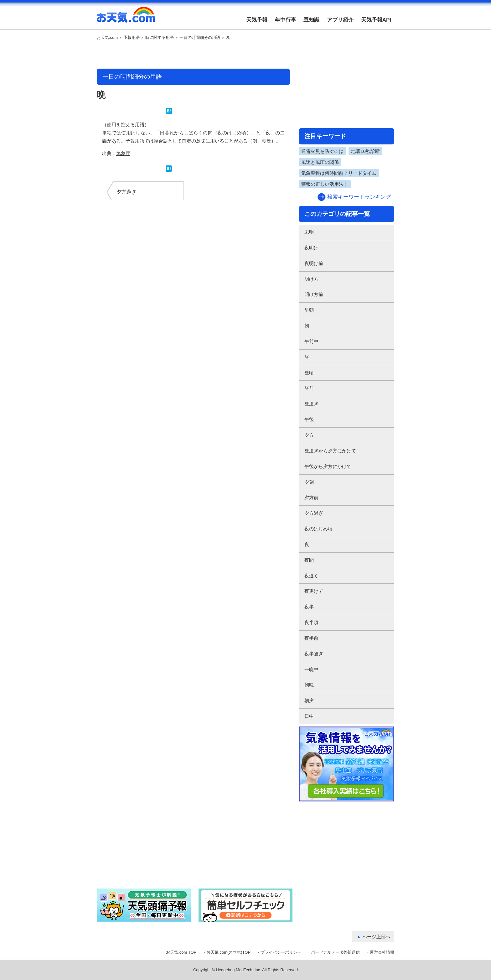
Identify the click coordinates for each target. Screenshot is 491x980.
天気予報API (376, 20)
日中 (309, 716)
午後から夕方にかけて (328, 466)
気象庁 (123, 153)
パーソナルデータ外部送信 (335, 952)
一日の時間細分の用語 (200, 38)
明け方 (311, 279)
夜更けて (314, 591)
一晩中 (311, 669)
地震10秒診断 (365, 151)
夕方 (309, 435)
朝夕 (309, 700)
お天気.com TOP (181, 952)
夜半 (309, 607)
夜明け (311, 248)
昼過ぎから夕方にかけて (330, 451)
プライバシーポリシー (281, 952)
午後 (309, 419)
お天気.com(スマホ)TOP (228, 952)
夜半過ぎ (314, 654)
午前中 (311, 341)
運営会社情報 (382, 952)
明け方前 (314, 294)
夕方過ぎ (314, 513)
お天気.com (126, 18)
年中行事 (286, 20)
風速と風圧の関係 (320, 162)
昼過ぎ (311, 404)
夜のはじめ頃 (318, 529)
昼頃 (309, 373)
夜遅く (311, 576)
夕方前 (311, 497)
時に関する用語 (160, 38)
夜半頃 (311, 622)
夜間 (309, 560)
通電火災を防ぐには (322, 151)
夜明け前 (314, 263)
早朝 (309, 310)
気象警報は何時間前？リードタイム (339, 173)
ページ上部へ (376, 937)
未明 (309, 232)
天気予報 (257, 20)
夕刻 (309, 482)
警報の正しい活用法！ (325, 184)
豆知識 (311, 20)
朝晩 (309, 685)
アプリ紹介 (340, 20)
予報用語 (132, 38)
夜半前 (311, 638)
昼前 (309, 388)
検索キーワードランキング (359, 197)
